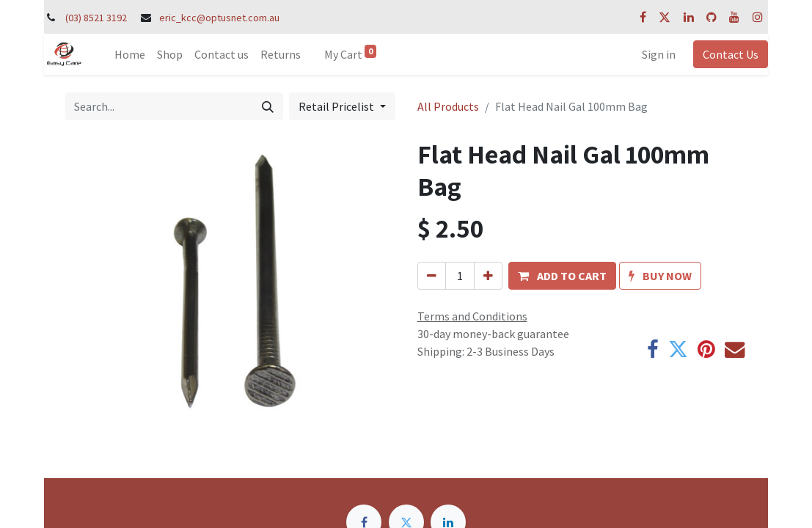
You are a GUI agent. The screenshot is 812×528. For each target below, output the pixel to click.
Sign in (659, 54)
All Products (448, 106)
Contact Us (731, 54)
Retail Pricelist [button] (337, 106)
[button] (562, 276)
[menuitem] (130, 54)
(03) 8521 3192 (96, 18)
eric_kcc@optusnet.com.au (219, 18)
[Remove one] (432, 276)
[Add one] (488, 276)
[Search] (268, 106)
